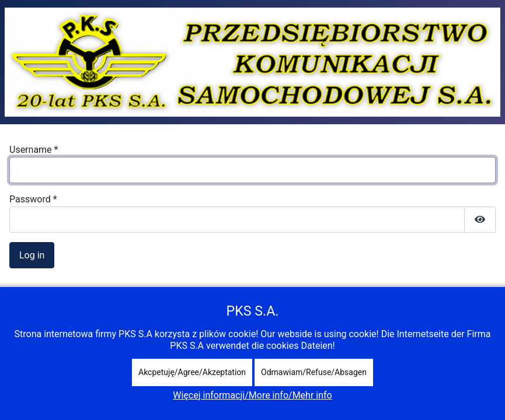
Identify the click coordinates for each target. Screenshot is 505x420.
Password (33, 199)
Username (34, 150)
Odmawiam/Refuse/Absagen (314, 372)
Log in (32, 255)
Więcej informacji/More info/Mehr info (252, 395)
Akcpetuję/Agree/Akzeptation (192, 372)
